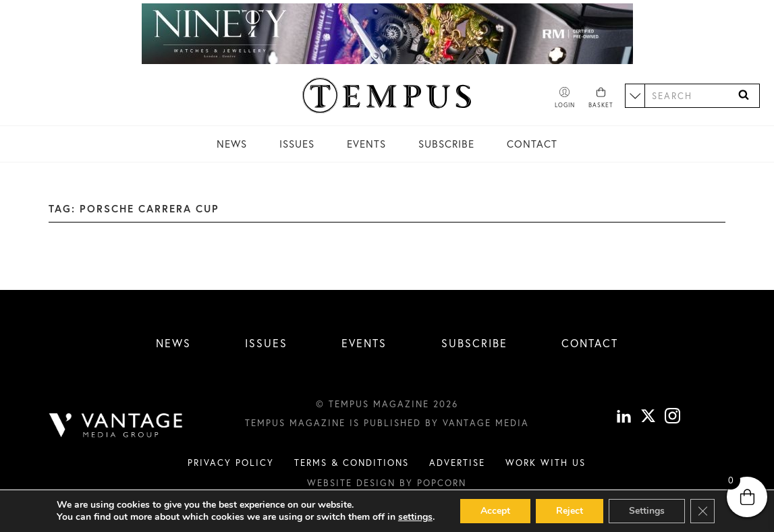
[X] (648, 418)
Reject (570, 511)
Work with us (546, 463)
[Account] (565, 98)
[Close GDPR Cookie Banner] (702, 511)
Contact (532, 144)
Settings (647, 511)
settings (415, 517)
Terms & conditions (352, 463)
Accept (495, 511)
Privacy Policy (231, 463)
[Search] (744, 95)
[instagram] (672, 418)
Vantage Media (486, 423)
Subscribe (446, 144)
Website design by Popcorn (387, 483)
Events (366, 144)
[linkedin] (624, 418)
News (232, 144)
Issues (297, 144)
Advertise (457, 463)
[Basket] (601, 98)
